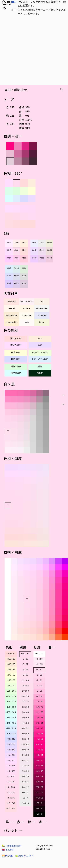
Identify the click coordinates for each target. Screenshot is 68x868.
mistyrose (11, 302)
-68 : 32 (25, 760)
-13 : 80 (39, 702)
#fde (16, 250)
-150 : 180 (11, 718)
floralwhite (27, 315)
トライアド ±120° (40, 353)
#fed (24, 242)
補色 (40, 367)
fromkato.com (11, 846)
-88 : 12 (25, 787)
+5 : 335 (11, 798)
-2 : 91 (39, 680)
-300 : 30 (11, 664)
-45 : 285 (11, 755)
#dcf (9, 283)
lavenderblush (27, 302)
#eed (49, 242)
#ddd (24, 276)
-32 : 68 (25, 707)
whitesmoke (42, 308)
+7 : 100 (39, 654)
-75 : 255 (11, 744)
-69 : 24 (39, 782)
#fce (16, 258)
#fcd (24, 258)
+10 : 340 (11, 803)
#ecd (50, 258)
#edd (49, 250)
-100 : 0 (25, 803)
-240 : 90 (11, 686)
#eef (34, 242)
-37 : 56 (39, 734)
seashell (11, 308)
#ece (42, 258)
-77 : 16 (39, 792)
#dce (17, 283)
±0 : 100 (25, 654)
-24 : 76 (25, 696)
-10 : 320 (11, 771)
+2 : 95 (39, 664)
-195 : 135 (11, 702)
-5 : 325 (11, 776)
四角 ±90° (16, 353)
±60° (40, 339)
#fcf (9, 258)
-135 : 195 (11, 723)
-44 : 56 (25, 723)
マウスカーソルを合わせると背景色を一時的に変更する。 (42, 4)
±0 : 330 (11, 787)
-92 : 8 (25, 792)
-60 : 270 (11, 750)
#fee (16, 242)
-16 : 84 (25, 686)
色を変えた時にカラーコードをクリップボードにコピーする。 (42, 12)
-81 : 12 (39, 798)
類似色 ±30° (16, 339)
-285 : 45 (11, 670)
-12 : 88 (25, 680)
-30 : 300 (11, 760)
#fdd (24, 250)
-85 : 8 (39, 803)
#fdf (9, 250)
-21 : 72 (39, 712)
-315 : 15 (11, 659)
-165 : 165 (11, 712)
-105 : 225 (11, 734)
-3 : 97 (25, 664)
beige (42, 322)
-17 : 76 (39, 707)
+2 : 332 (11, 792)
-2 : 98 (25, 659)
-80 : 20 (25, 776)
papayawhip (11, 322)
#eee (42, 242)
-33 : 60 (39, 728)
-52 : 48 (25, 739)
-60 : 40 (25, 750)
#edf (34, 250)
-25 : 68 (39, 718)
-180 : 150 (11, 707)
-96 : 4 (25, 798)
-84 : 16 (25, 782)
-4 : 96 (25, 670)
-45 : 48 (39, 750)
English (8, 850)
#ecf (34, 258)
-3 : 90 (39, 686)
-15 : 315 (11, 766)
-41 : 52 (39, 739)
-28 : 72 (25, 702)
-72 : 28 (25, 766)
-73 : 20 (39, 787)
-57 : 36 (39, 766)
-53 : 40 (39, 760)
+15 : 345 (11, 808)
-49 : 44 (39, 755)
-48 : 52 (25, 728)
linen (42, 302)
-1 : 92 (39, 675)
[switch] (14, 2)
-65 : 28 (39, 776)
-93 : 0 (39, 814)
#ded (24, 268)
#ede (42, 250)
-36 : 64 (25, 712)
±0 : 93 (39, 670)
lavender (42, 315)
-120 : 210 (11, 728)
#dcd (24, 283)
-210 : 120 (11, 696)
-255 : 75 (11, 680)
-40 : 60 (25, 718)
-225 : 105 (11, 691)
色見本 (7, 856)
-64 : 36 (25, 755)
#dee (16, 268)
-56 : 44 (25, 744)
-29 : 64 (39, 723)
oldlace (27, 308)
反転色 (40, 373)
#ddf (9, 276)
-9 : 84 (39, 696)
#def (9, 268)
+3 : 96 (39, 659)
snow (27, 322)
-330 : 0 (11, 654)
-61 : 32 (39, 771)
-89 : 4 (39, 808)
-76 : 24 (25, 771)
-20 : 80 (25, 691)
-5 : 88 (39, 691)
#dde (16, 276)
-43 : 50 (39, 744)
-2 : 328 (11, 782)
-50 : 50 (25, 734)
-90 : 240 (11, 739)
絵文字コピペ (24, 856)
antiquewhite (11, 315)
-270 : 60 (11, 675)
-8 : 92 (25, 675)
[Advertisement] (32, 51)
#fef (9, 242)
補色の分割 (16, 367)
